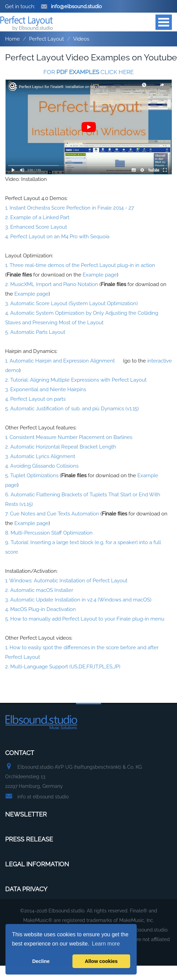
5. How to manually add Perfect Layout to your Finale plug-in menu (85, 619)
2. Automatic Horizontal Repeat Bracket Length (61, 447)
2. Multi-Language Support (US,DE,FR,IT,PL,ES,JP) (63, 667)
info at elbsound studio (43, 797)
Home (12, 39)
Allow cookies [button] (101, 961)
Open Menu (164, 22)
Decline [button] (41, 961)
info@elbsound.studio (71, 6)
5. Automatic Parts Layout (35, 332)
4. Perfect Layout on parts (35, 399)
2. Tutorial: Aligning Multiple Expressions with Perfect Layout (76, 380)
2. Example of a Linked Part (37, 217)
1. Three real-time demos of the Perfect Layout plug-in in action (80, 265)
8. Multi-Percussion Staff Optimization (49, 533)
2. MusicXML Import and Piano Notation (52, 284)
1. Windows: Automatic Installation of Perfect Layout (66, 581)
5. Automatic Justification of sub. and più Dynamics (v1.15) (72, 409)
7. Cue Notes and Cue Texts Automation (52, 514)
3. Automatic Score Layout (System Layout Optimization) (71, 303)
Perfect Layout (46, 39)
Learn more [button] (106, 944)
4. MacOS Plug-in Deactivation (40, 609)
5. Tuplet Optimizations (32, 475)
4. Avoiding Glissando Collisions (42, 466)
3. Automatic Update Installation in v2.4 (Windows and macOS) (78, 600)
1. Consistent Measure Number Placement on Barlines (69, 437)
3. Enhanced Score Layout (36, 227)
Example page (100, 275)
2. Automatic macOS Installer (39, 590)
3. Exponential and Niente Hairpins (46, 389)
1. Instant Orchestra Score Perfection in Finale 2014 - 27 (70, 208)
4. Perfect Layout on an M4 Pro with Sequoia (57, 237)
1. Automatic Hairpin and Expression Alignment (60, 361)
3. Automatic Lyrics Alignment (40, 456)
